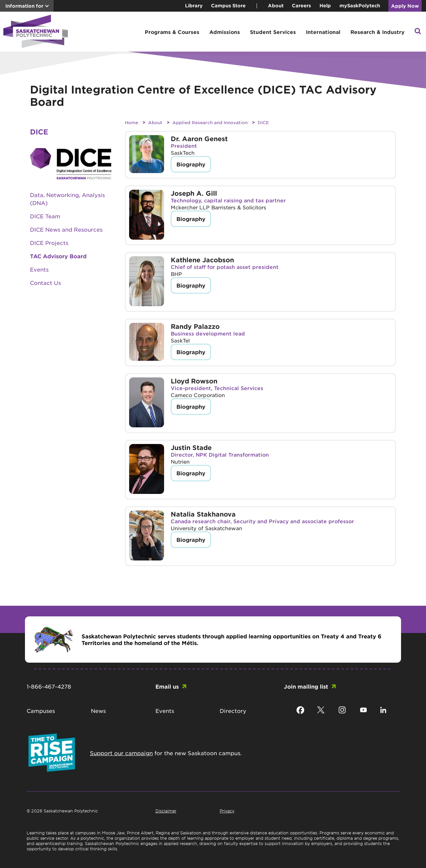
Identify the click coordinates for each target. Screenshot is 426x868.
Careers (301, 5)
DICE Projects (49, 243)
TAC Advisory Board (58, 256)
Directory (233, 711)
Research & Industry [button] (377, 32)
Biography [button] (191, 164)
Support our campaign (121, 753)
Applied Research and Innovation (210, 122)
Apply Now (405, 6)
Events (39, 269)
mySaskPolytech (360, 5)
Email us (167, 686)
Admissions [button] (225, 32)
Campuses (41, 711)
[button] (418, 32)
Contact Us (45, 283)
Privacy (227, 811)
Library (194, 5)
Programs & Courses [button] (172, 32)
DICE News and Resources (66, 229)
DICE (263, 122)
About (276, 5)
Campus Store (228, 5)
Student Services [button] (273, 32)
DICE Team (45, 216)
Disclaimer (166, 811)
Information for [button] (24, 6)
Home (131, 122)
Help (325, 5)
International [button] (323, 32)
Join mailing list (306, 686)
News (98, 711)
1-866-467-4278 (49, 686)
